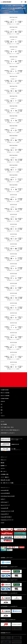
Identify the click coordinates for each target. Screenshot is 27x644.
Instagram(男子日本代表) (6, 517)
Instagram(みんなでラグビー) (6, 520)
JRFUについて (4, 460)
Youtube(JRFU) (4, 508)
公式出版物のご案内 (5, 474)
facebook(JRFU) (4, 490)
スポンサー (3, 469)
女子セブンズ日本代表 (5, 396)
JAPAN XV (3, 401)
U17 (1, 413)
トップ (2, 6)
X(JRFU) (2, 499)
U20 (1, 407)
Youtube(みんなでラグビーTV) (7, 511)
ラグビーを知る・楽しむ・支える (7, 427)
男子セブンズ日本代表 (5, 393)
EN (23, 2)
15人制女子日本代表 (5, 399)
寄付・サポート (4, 471)
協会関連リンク (4, 466)
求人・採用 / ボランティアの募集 (7, 483)
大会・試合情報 (8, 6)
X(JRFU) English (4, 502)
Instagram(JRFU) (4, 514)
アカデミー (3, 416)
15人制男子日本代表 (5, 390)
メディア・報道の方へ (5, 477)
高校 (2, 410)
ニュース (2, 421)
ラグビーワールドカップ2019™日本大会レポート (10, 430)
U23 (1, 404)
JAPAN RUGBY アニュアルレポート (8, 433)
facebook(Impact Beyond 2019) (7, 496)
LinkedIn (2, 523)
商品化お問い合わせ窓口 (5, 480)
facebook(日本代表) (5, 493)
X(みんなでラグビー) (5, 505)
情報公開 (2, 463)
